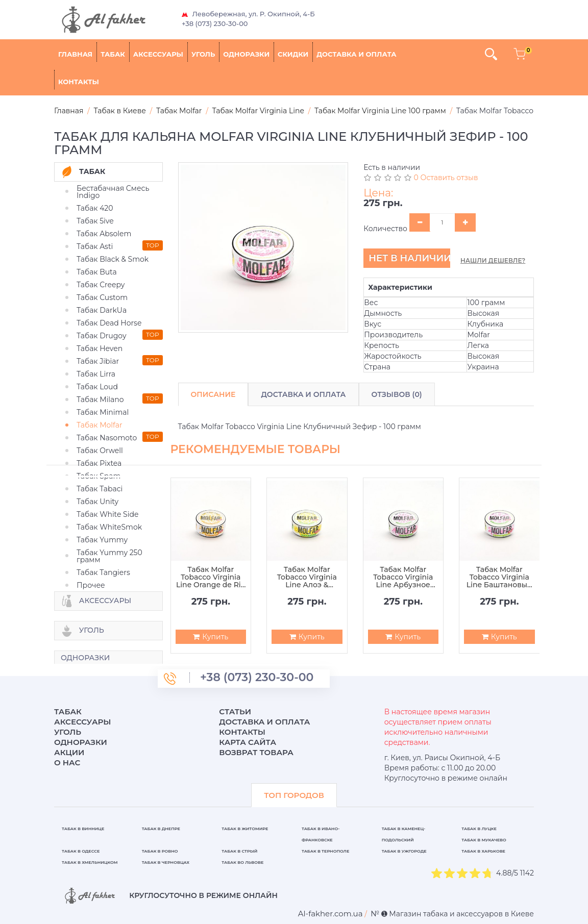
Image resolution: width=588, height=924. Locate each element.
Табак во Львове (242, 862)
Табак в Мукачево (484, 840)
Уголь (203, 54)
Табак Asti (95, 246)
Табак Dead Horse (109, 323)
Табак (113, 54)
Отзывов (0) (397, 394)
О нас (67, 763)
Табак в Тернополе (325, 851)
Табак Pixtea (99, 463)
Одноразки (246, 54)
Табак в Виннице (83, 829)
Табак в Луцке (479, 829)
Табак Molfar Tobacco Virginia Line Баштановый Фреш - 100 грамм (499, 578)
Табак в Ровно (160, 851)
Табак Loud (97, 387)
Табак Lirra (96, 374)
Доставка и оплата (356, 54)
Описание (213, 394)
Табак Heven (100, 348)
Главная (75, 54)
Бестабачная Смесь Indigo (113, 192)
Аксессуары (158, 54)
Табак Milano (100, 399)
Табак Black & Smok (113, 259)
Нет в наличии (409, 258)
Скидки (293, 54)
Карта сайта (248, 742)
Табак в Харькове (483, 851)
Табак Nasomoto (107, 438)
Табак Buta (97, 272)
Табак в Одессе (81, 851)
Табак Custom (102, 297)
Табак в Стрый (239, 851)
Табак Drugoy (101, 336)
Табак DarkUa (102, 310)
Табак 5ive (95, 221)
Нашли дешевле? (493, 260)
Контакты (79, 82)
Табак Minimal (103, 412)
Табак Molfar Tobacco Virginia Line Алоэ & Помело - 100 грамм (307, 578)
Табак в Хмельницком (90, 862)
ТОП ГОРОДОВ (294, 795)
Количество (385, 229)
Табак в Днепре (161, 829)
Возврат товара (256, 752)
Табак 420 (95, 208)
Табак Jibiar (98, 361)
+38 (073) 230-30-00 (215, 23)
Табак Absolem (104, 234)
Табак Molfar (100, 425)
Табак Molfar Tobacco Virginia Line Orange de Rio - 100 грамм (211, 578)
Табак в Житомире (245, 829)
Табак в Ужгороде (404, 851)
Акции (69, 752)
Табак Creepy (101, 285)
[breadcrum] (330, 914)
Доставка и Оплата (303, 394)
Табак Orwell (100, 451)
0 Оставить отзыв (446, 178)
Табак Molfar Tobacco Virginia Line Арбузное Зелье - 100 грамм (403, 578)
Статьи (235, 711)
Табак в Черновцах (166, 862)
